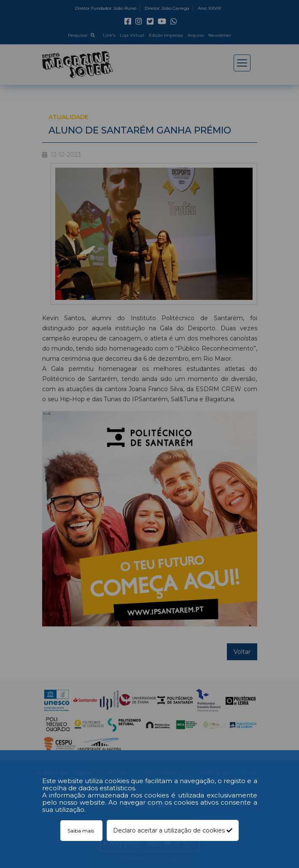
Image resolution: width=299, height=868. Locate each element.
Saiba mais (81, 831)
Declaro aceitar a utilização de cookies (173, 830)
